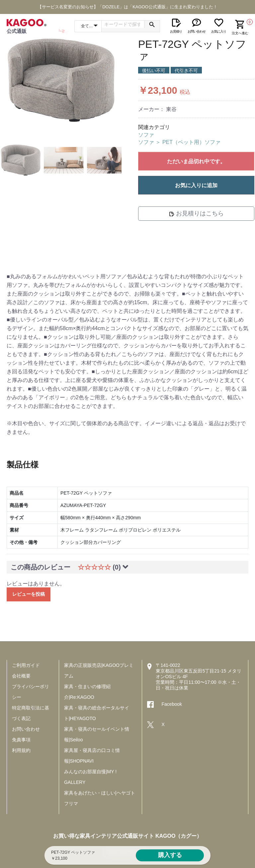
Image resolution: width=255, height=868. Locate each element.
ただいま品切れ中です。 (196, 161)
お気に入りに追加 (196, 185)
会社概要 (21, 676)
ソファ (146, 135)
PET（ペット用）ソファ (191, 142)
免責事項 (21, 740)
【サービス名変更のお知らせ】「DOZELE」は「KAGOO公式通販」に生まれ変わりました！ (127, 7)
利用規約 (21, 750)
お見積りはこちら (196, 213)
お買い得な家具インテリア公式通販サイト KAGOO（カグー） (128, 836)
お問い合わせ (26, 729)
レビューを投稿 (29, 594)
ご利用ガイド (26, 665)
